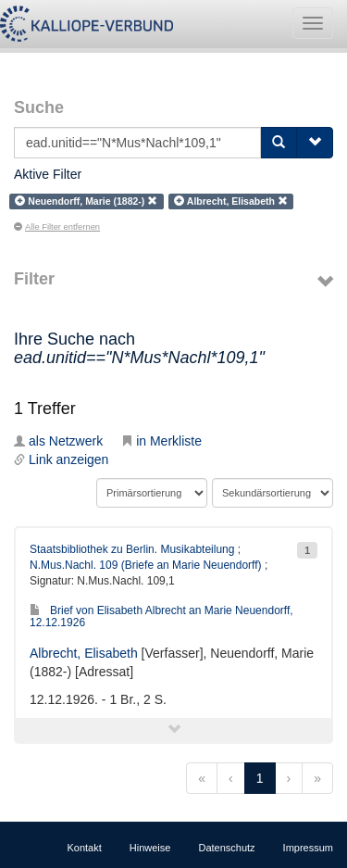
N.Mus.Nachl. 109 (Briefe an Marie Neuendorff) (146, 565)
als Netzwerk (58, 441)
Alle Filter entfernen (57, 227)
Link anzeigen (61, 459)
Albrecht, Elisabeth (84, 653)
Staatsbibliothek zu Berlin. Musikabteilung (132, 549)
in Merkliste (161, 441)
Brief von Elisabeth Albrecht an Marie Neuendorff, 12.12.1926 (161, 616)
